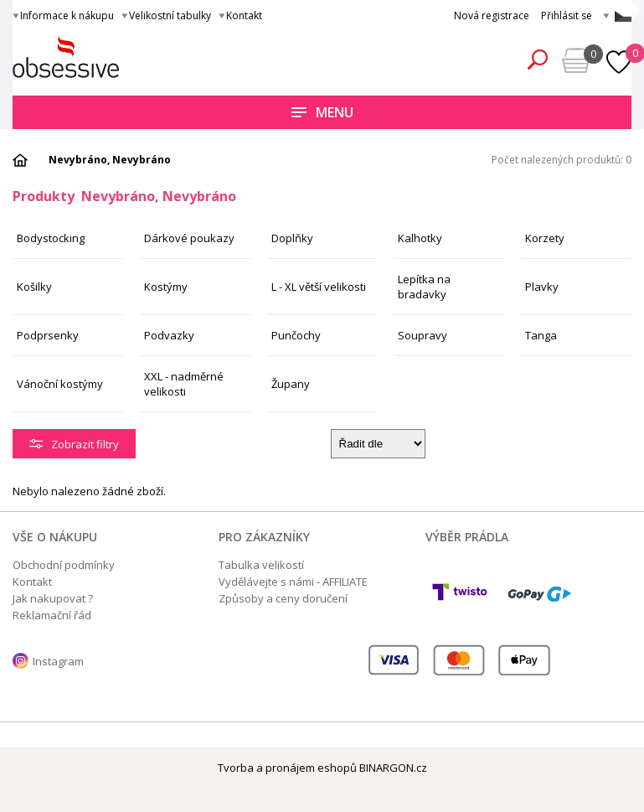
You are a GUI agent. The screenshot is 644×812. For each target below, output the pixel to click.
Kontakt (244, 16)
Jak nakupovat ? (53, 598)
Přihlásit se (567, 16)
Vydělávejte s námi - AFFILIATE (293, 582)
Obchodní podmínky (64, 565)
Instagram (58, 661)
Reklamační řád (52, 615)
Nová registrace (492, 16)
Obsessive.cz (136, 57)
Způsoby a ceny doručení (283, 598)
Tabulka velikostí (261, 565)
